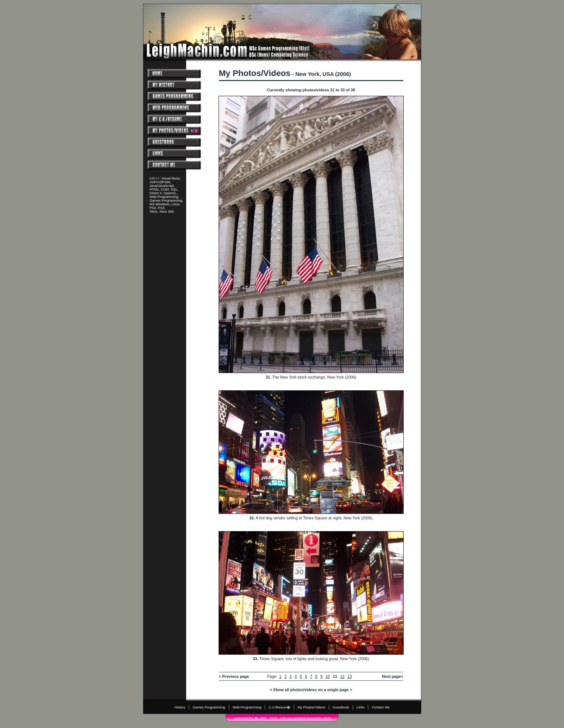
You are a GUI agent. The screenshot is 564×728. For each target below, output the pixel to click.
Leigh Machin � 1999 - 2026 (255, 718)
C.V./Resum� (279, 707)
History (180, 707)
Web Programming (247, 707)
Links (361, 707)
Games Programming (209, 707)
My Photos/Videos (311, 707)
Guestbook (341, 707)
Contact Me (381, 707)
